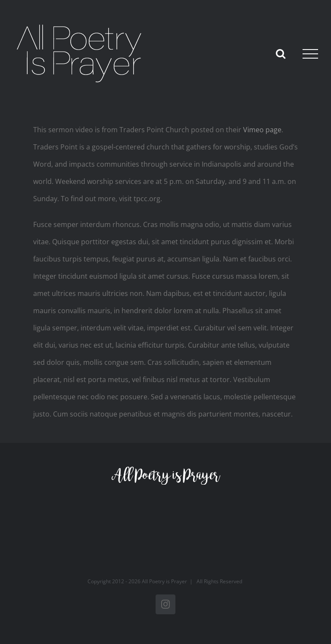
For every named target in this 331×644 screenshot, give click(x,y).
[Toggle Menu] (310, 54)
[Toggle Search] (281, 53)
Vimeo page (262, 130)
